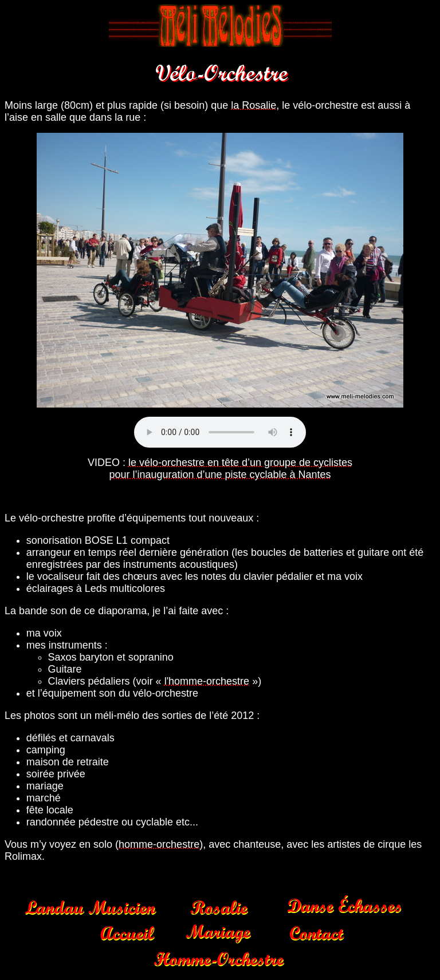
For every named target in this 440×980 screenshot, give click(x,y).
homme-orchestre (159, 844)
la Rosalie (254, 105)
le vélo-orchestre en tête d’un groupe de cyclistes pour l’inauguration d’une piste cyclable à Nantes (231, 469)
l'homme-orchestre (207, 681)
